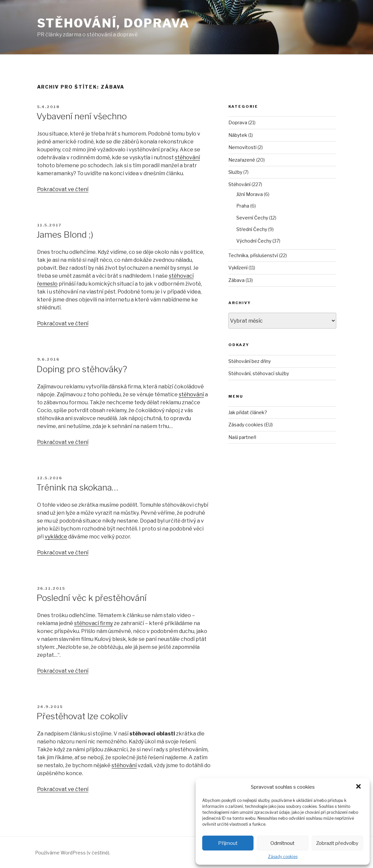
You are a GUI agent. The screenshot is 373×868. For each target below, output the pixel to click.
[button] (359, 787)
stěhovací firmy (93, 623)
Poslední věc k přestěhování (92, 598)
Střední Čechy (252, 229)
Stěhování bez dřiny (250, 361)
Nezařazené (242, 160)
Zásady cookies (283, 857)
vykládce (56, 537)
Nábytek (238, 135)
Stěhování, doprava (114, 23)
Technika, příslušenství (253, 255)
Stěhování (239, 184)
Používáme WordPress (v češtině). (73, 853)
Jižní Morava (250, 194)
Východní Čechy (254, 241)
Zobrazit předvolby (337, 843)
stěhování (187, 158)
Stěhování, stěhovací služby (259, 373)
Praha (243, 206)
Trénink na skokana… (77, 487)
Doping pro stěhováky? (82, 369)
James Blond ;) (65, 235)
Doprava (238, 122)
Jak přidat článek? (248, 412)
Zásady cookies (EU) (251, 425)
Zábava (236, 280)
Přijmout (228, 843)
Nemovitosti (242, 147)
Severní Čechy (252, 218)
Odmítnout (282, 843)
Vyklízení (238, 268)
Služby (235, 172)
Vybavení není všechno (82, 116)
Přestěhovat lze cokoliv (82, 716)
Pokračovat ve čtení (63, 189)
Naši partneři (242, 437)
